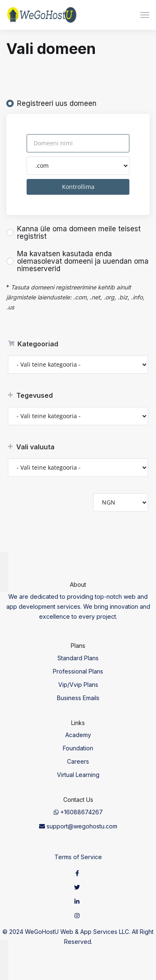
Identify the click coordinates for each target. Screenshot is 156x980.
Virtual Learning (78, 775)
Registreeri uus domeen (51, 103)
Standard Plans (78, 658)
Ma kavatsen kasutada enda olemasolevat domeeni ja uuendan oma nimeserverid (77, 261)
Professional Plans (78, 671)
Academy (78, 735)
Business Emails (78, 698)
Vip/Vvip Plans (78, 685)
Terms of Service (78, 857)
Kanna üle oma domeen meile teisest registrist (73, 233)
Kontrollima (78, 187)
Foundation (78, 748)
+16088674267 (78, 812)
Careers (78, 761)
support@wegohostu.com (78, 826)
